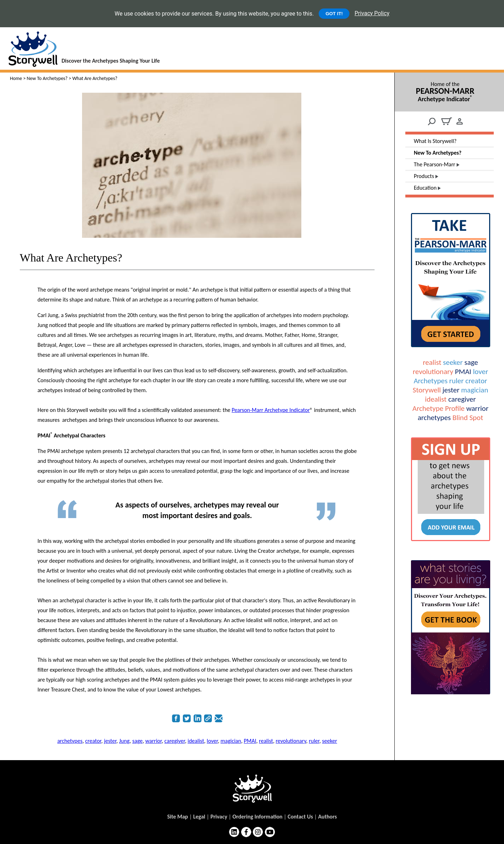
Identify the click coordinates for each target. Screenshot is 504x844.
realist (432, 362)
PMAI (463, 372)
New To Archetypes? (47, 78)
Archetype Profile (438, 408)
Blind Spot (468, 418)
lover (480, 372)
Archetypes (431, 381)
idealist (436, 399)
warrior (477, 408)
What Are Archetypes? (71, 258)
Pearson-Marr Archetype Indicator (271, 410)
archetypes (434, 418)
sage (471, 362)
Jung (124, 741)
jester (451, 390)
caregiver (462, 399)
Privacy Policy (372, 13)
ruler (456, 381)
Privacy (219, 817)
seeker (453, 362)
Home (16, 78)
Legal (199, 817)
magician (475, 390)
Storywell (427, 390)
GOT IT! (334, 14)
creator (476, 381)
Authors (327, 817)
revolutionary (433, 372)
